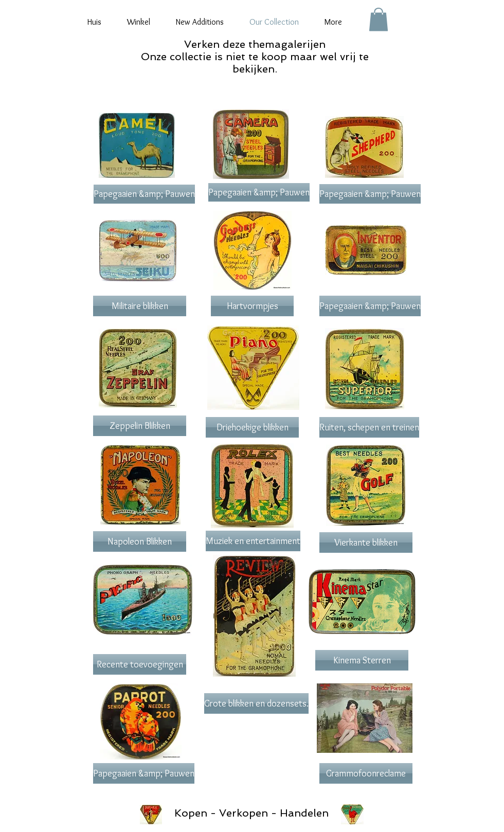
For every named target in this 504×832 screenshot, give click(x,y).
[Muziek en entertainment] (253, 541)
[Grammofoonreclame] (366, 773)
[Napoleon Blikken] (140, 541)
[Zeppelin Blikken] (140, 426)
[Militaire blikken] (140, 306)
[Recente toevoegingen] (140, 664)
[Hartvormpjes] (252, 306)
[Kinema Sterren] (362, 660)
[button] (379, 19)
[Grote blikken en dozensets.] (256, 703)
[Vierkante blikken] (366, 542)
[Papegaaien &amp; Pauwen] (144, 194)
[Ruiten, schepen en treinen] (369, 427)
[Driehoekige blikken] (252, 427)
